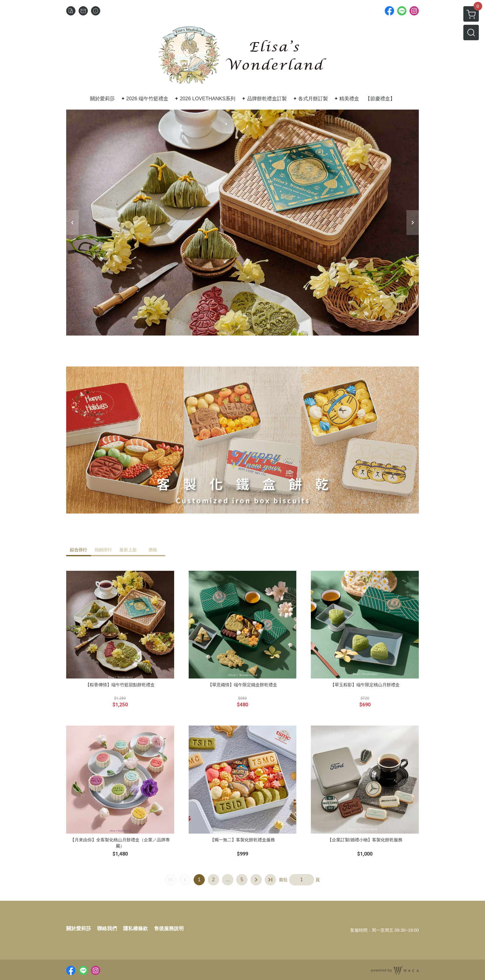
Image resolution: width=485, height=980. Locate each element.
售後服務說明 (169, 929)
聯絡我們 (107, 929)
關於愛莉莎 (79, 929)
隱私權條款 (135, 929)
